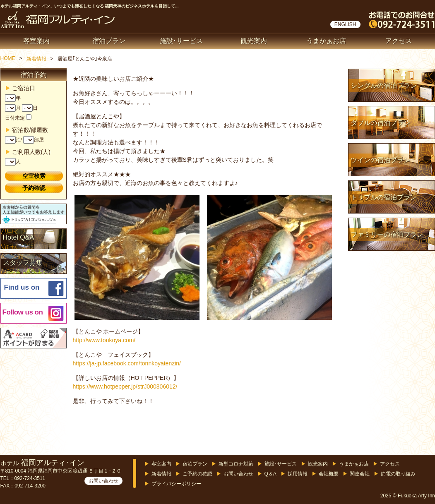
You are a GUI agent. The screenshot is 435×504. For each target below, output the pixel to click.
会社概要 (329, 474)
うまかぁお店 (326, 41)
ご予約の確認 (197, 474)
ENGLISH (345, 24)
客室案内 (36, 41)
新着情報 (36, 59)
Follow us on (23, 312)
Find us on (22, 287)
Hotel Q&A (19, 237)
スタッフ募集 (23, 263)
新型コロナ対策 (236, 464)
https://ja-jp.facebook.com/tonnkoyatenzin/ (127, 363)
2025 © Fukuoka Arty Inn (408, 496)
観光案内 (254, 41)
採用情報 (298, 474)
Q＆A (270, 474)
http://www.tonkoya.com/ (104, 340)
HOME (8, 58)
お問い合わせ (103, 481)
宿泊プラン (109, 41)
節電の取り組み (398, 474)
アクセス (399, 41)
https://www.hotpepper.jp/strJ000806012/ (125, 386)
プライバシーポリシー (176, 484)
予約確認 (34, 188)
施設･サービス (181, 41)
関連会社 (360, 474)
